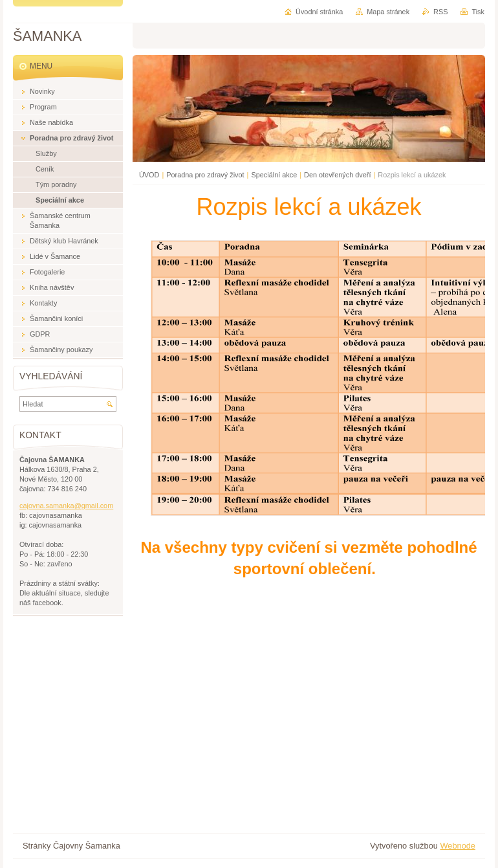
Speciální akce (274, 175)
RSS (440, 12)
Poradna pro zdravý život (205, 175)
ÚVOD (149, 175)
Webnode (458, 846)
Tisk (478, 12)
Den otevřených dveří (337, 175)
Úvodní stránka (319, 12)
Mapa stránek (388, 12)
